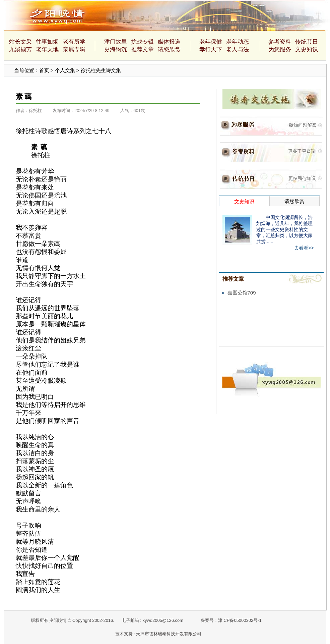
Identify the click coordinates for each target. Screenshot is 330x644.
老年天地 (47, 49)
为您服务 (280, 49)
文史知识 (307, 49)
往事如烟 (47, 42)
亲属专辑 (74, 49)
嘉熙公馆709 (242, 293)
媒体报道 (169, 42)
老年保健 (211, 42)
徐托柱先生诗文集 (101, 70)
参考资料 (280, 42)
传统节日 (307, 42)
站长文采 (20, 42)
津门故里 (116, 42)
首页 (44, 70)
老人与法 (238, 49)
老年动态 (238, 42)
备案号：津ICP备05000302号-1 (231, 620)
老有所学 (74, 42)
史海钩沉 (116, 49)
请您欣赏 (169, 49)
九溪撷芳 (20, 49)
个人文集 (65, 70)
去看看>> (304, 248)
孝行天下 (211, 49)
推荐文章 (142, 49)
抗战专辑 (142, 42)
